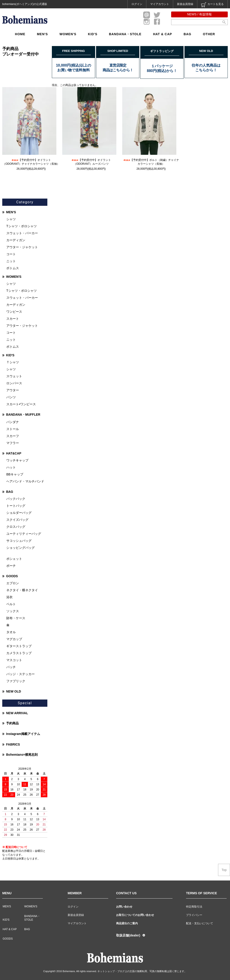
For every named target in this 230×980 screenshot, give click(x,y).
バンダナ (13, 422)
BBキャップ (15, 474)
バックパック (16, 499)
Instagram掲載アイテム (23, 734)
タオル (11, 632)
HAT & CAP (163, 34)
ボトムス (13, 268)
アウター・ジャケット (22, 247)
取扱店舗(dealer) (128, 935)
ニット (11, 261)
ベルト (11, 604)
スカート (13, 319)
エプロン (13, 583)
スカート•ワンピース (21, 404)
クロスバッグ (16, 527)
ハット (11, 467)
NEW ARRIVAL (17, 713)
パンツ (11, 397)
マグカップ (14, 639)
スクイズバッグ (17, 520)
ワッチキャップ (17, 460)
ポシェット (14, 559)
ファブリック (16, 681)
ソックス (13, 611)
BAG (187, 34)
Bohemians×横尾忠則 (22, 755)
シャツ (11, 219)
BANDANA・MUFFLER (23, 415)
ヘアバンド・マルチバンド (25, 481)
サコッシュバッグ (19, 541)
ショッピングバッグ (21, 548)
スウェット (14, 376)
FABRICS (13, 744)
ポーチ (11, 566)
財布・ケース (16, 618)
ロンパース (14, 383)
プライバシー (194, 915)
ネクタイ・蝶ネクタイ (22, 590)
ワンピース (14, 312)
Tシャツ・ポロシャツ (22, 226)
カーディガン (16, 240)
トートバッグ (16, 506)
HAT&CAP (14, 453)
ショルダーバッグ (19, 513)
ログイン (137, 4)
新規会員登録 (185, 4)
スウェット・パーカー (22, 233)
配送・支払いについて (200, 923)
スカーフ (13, 436)
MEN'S (43, 34)
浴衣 (9, 597)
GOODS (12, 576)
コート (11, 254)
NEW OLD (14, 691)
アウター (13, 390)
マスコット (14, 660)
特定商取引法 (194, 907)
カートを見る (212, 5)
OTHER (209, 34)
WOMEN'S (68, 34)
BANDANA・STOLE (125, 34)
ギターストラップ (19, 646)
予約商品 (12, 723)
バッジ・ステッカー (21, 674)
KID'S (93, 34)
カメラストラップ (19, 653)
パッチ (11, 667)
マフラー (13, 443)
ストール (13, 429)
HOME (20, 34)
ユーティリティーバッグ (24, 534)
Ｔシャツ (13, 362)
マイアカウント (160, 4)
